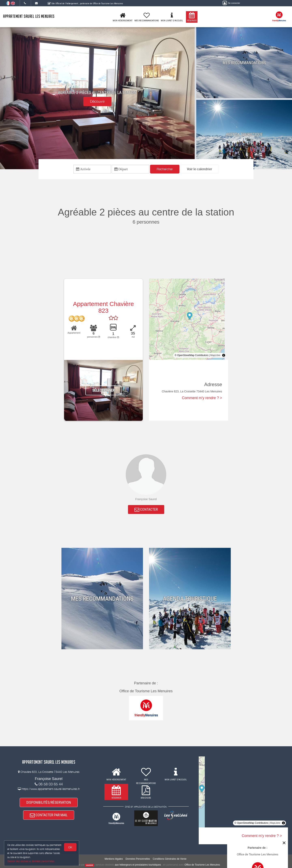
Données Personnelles (138, 859)
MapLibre (215, 355)
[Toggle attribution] (224, 355)
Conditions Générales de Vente (170, 859)
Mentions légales (114, 859)
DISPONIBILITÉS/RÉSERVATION (49, 802)
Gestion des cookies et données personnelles (31, 861)
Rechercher (165, 169)
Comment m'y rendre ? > (202, 398)
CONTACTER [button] (146, 509)
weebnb (90, 865)
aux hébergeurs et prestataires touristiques (138, 865)
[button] (200, 169)
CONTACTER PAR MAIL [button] (49, 815)
